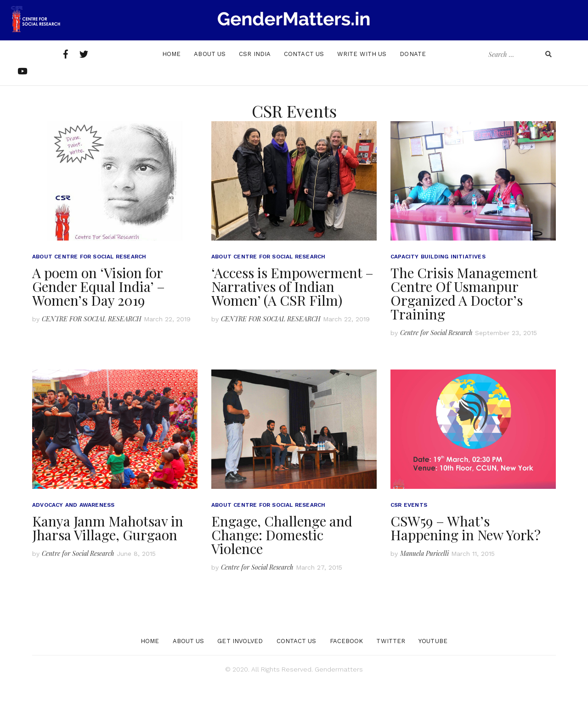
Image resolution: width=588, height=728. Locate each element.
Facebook (347, 686)
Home (171, 99)
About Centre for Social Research (89, 302)
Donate (413, 99)
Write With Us (362, 99)
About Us (210, 99)
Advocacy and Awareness (73, 550)
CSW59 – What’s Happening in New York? (466, 573)
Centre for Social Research (436, 378)
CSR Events (409, 550)
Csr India (255, 99)
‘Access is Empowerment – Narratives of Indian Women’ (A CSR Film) (292, 331)
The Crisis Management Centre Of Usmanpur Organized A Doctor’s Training (464, 338)
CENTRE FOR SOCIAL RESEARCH (92, 364)
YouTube (433, 686)
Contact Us (304, 99)
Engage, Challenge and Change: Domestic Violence (282, 580)
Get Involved (240, 686)
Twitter (391, 686)
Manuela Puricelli (424, 598)
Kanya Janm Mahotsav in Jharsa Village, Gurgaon (108, 573)
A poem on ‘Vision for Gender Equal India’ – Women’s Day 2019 (99, 331)
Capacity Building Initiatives (438, 302)
